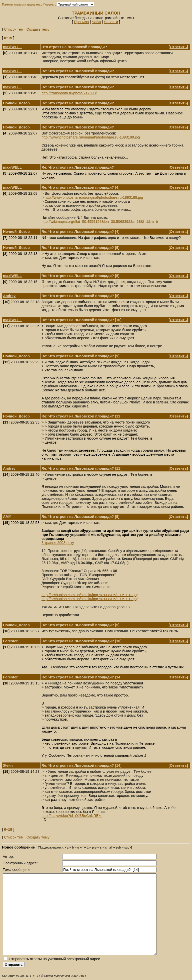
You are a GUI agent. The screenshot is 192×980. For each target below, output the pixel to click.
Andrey (9, 296)
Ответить (178, 47)
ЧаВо (96, 22)
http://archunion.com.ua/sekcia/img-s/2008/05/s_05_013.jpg (90, 595)
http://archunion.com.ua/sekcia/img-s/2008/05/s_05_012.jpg (90, 599)
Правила (81, 22)
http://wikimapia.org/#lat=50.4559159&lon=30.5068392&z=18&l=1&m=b (100, 222)
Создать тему (38, 29)
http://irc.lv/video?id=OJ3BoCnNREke (72, 816)
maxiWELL (12, 47)
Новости (111, 22)
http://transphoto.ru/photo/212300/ (69, 93)
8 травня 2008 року (58, 543)
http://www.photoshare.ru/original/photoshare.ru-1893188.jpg (91, 137)
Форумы (49, 5)
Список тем (14, 29)
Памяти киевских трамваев (21, 5)
